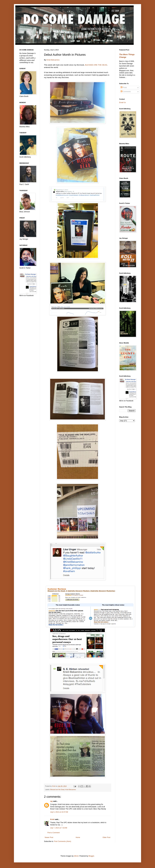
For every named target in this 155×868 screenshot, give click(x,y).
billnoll (76, 856)
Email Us (122, 103)
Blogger (91, 856)
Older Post (106, 837)
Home (78, 837)
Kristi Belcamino (53, 60)
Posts (124, 87)
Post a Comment (54, 833)
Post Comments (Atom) (63, 841)
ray (51, 801)
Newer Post (49, 837)
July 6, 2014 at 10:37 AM (59, 812)
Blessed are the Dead (57, 790)
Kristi (52, 819)
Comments (126, 92)
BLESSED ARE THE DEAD (96, 65)
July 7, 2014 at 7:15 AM (59, 828)
